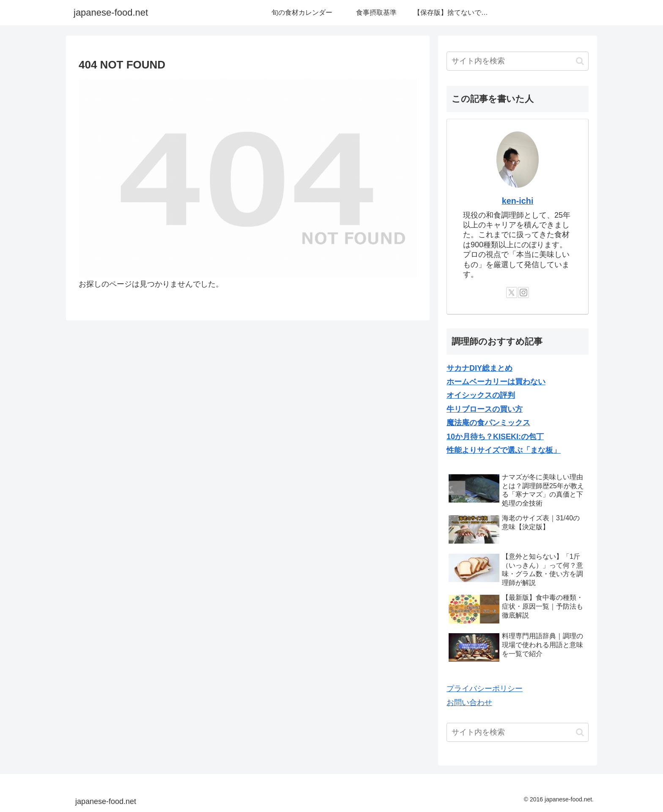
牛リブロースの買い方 (485, 409)
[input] (518, 61)
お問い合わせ (469, 703)
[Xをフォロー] (512, 293)
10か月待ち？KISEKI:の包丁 (495, 437)
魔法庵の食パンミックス (488, 423)
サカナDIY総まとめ (479, 368)
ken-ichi (518, 201)
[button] (580, 61)
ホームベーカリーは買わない (496, 382)
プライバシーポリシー (485, 689)
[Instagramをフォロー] (523, 293)
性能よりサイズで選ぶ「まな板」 (504, 450)
